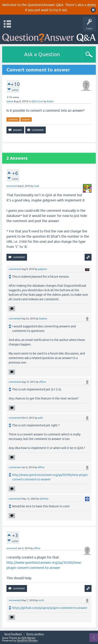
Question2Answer (27, 641)
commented (15, 269)
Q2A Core (37, 101)
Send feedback (13, 634)
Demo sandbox (35, 634)
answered (12, 186)
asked (10, 101)
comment (13, 119)
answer (26, 119)
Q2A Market (28, 638)
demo (91, 5)
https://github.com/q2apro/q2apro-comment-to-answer (50, 608)
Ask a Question (42, 54)
